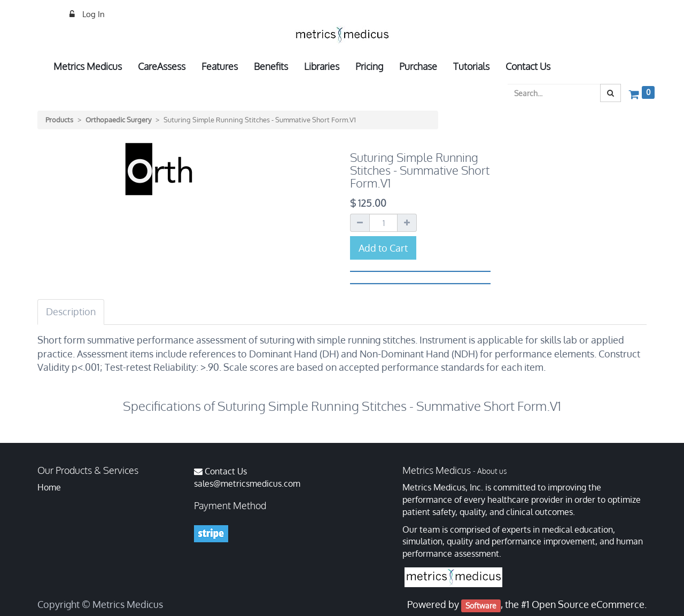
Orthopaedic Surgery (118, 120)
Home (49, 487)
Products (59, 120)
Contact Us (226, 471)
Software (481, 605)
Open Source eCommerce (588, 604)
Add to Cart (383, 248)
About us (492, 471)
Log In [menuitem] (92, 14)
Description (71, 311)
